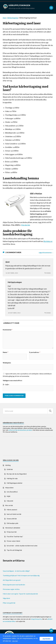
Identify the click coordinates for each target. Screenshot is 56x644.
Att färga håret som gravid (12, 580)
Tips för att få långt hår (14, 550)
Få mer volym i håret (13, 541)
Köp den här (26, 225)
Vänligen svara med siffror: (13, 381)
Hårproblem (9, 488)
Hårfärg (8, 465)
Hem (4, 18)
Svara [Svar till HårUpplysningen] (48, 313)
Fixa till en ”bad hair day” (15, 536)
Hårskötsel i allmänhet (13, 528)
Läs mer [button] (15, 641)
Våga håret (6, 598)
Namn (6, 352)
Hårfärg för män (12, 478)
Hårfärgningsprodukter (15, 483)
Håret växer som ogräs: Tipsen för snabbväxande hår (20, 594)
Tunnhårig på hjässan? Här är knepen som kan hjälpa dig (21, 575)
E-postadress (35, 352)
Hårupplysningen (20, 5)
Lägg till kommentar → (46, 253)
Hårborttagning (13, 18)
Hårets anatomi (12, 510)
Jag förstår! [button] (46, 639)
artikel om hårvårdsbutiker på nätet (20, 430)
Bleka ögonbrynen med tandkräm (14, 585)
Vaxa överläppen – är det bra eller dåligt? (16, 571)
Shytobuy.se (48, 241)
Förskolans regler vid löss (11, 589)
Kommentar (8, 330)
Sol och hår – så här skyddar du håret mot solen (22, 546)
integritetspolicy (36, 619)
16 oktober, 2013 (12, 273)
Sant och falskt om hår (14, 514)
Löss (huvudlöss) (12, 492)
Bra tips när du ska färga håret (17, 474)
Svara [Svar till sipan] (48, 273)
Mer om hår (9, 505)
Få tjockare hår (12, 532)
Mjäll (8, 496)
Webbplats (7, 363)
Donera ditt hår (12, 519)
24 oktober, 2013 (14, 313)
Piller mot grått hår (9, 603)
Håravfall (10, 501)
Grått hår (10, 469)
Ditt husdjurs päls (12, 523)
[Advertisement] (18, 446)
